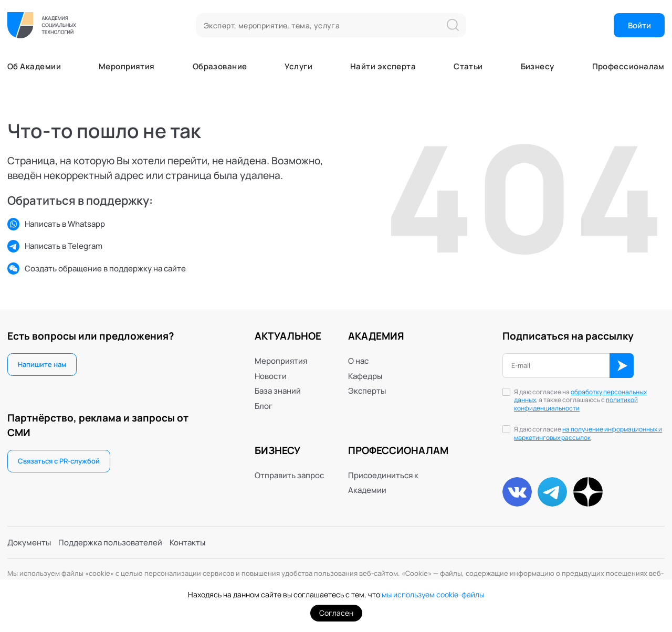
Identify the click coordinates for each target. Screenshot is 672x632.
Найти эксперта (383, 66)
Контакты (187, 542)
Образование (220, 66)
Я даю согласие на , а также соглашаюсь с (580, 401)
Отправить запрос (289, 475)
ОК (622, 366)
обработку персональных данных (580, 396)
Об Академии (34, 66)
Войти (639, 25)
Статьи (468, 66)
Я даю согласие (588, 434)
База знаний (278, 391)
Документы (29, 542)
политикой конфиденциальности (576, 404)
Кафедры (365, 376)
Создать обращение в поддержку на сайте (97, 268)
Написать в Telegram (55, 246)
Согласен (336, 613)
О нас (358, 361)
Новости (271, 376)
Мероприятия (127, 66)
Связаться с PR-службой (59, 461)
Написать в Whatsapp (56, 224)
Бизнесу (538, 66)
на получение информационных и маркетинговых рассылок (588, 433)
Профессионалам (628, 66)
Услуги (298, 66)
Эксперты (367, 391)
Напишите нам (42, 364)
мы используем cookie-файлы (433, 594)
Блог (264, 406)
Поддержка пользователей (110, 542)
